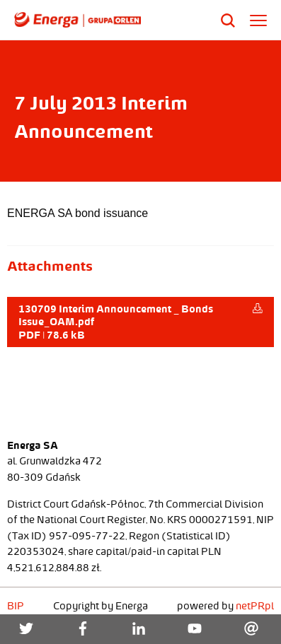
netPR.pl (255, 606)
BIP (16, 606)
